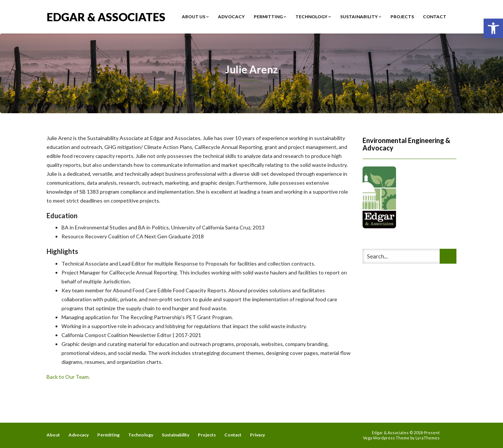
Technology (313, 17)
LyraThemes (428, 438)
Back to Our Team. (68, 377)
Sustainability (361, 17)
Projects (402, 17)
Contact (435, 17)
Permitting (270, 17)
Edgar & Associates (106, 16)
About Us (195, 17)
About (53, 435)
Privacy (257, 435)
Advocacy (231, 17)
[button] (493, 28)
